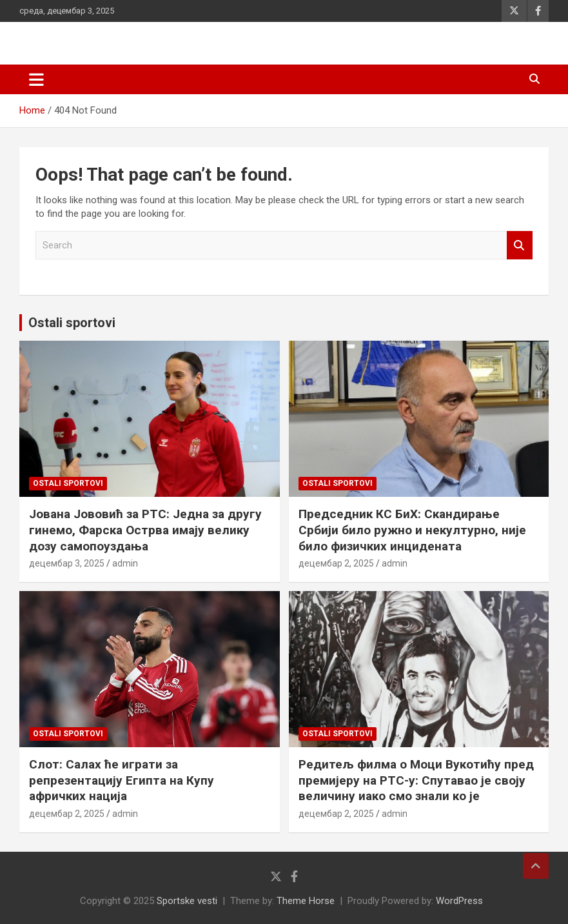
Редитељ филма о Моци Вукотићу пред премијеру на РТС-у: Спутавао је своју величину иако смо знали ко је (416, 780)
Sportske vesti (187, 901)
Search (520, 246)
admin (125, 563)
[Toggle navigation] (36, 79)
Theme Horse (306, 901)
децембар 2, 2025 (336, 563)
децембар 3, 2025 (67, 563)
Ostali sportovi (72, 323)
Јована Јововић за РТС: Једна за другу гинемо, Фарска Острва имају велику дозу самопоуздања (145, 530)
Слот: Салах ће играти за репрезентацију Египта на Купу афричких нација (122, 780)
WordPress (459, 901)
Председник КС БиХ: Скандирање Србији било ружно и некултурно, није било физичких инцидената (412, 530)
